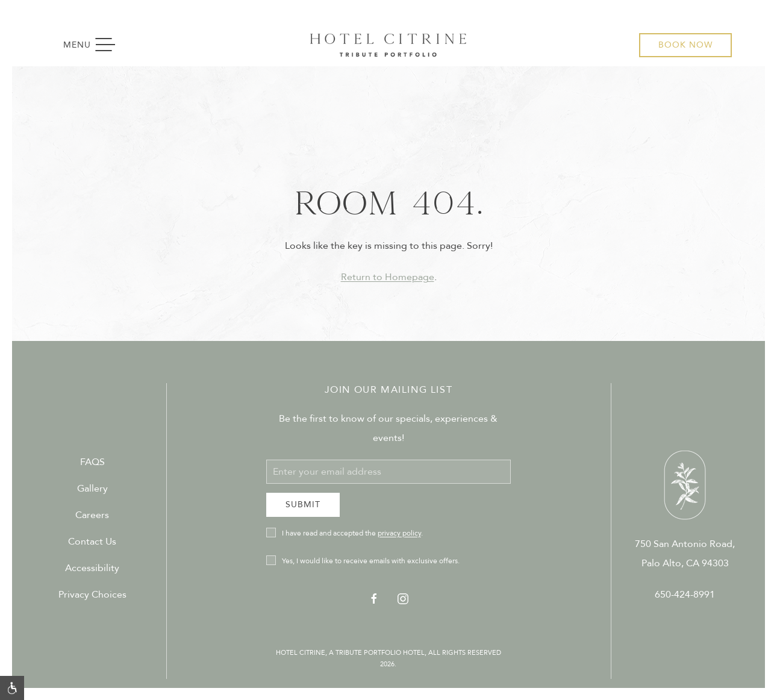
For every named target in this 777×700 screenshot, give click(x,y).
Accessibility (92, 568)
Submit (303, 505)
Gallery (92, 489)
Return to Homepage (388, 277)
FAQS (92, 462)
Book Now (685, 45)
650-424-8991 (685, 595)
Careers (92, 515)
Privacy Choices (92, 595)
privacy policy (399, 533)
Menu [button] (95, 45)
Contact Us (92, 542)
